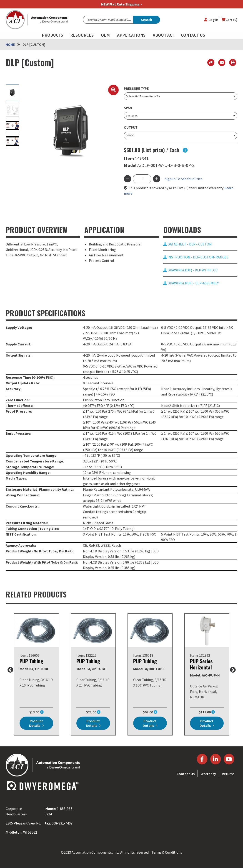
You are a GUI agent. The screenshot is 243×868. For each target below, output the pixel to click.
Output (131, 127)
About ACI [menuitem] (163, 35)
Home (10, 44)
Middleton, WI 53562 (21, 832)
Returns (228, 774)
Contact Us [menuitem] (193, 35)
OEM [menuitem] (105, 35)
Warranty (208, 774)
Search (147, 20)
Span (128, 108)
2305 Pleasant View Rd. (23, 823)
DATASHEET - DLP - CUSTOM (188, 244)
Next (233, 670)
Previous (10, 670)
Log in (213, 20)
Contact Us (186, 774)
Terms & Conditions (167, 852)
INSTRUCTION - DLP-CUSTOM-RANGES (196, 257)
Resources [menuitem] (82, 35)
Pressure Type (136, 88)
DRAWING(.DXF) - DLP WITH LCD (190, 270)
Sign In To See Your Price (184, 179)
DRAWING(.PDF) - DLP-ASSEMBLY (191, 283)
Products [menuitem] (52, 35)
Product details (36, 723)
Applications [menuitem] (131, 35)
